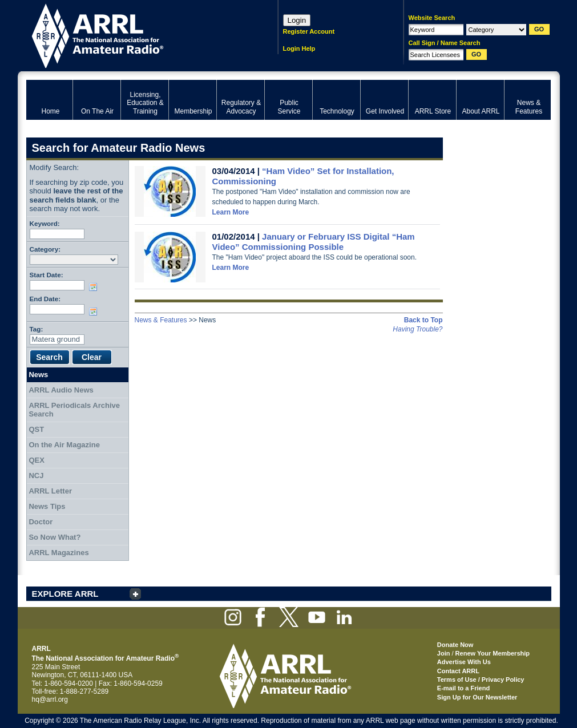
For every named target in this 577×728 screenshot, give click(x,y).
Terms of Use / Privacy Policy (481, 680)
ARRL (137, 35)
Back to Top (423, 320)
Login (297, 20)
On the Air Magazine (64, 445)
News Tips (47, 506)
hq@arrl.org (50, 699)
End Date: (45, 299)
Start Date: (47, 275)
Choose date (95, 287)
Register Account (309, 31)
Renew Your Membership (493, 653)
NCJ (36, 476)
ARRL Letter (50, 491)
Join (444, 653)
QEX (36, 460)
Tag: (37, 329)
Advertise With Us (464, 662)
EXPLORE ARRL (65, 594)
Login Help (299, 48)
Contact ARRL (458, 671)
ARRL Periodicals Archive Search (74, 410)
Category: (45, 249)
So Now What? (55, 537)
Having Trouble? (417, 329)
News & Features (161, 320)
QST (36, 429)
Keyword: (45, 223)
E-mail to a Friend (463, 688)
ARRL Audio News (61, 390)
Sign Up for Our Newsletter (477, 697)
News (38, 375)
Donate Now (455, 645)
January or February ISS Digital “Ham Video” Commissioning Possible (314, 242)
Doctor (41, 522)
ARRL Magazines (58, 553)
